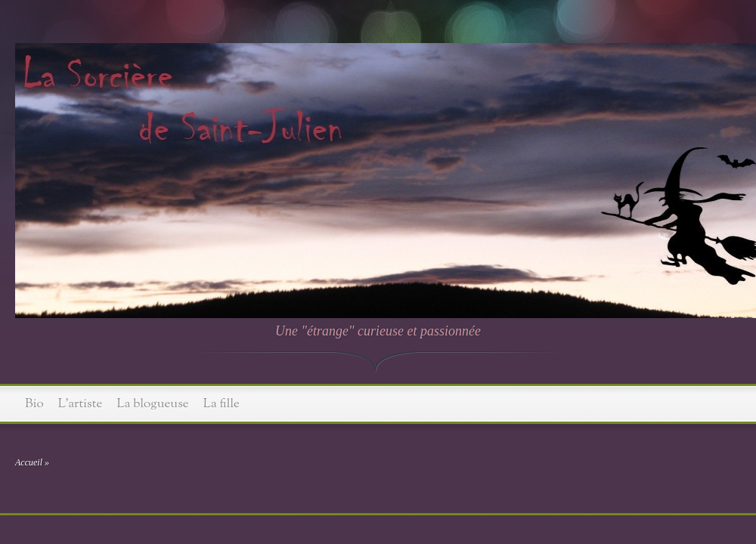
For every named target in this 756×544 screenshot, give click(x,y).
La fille (222, 404)
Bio (34, 404)
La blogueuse (153, 404)
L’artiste (81, 404)
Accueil (29, 462)
